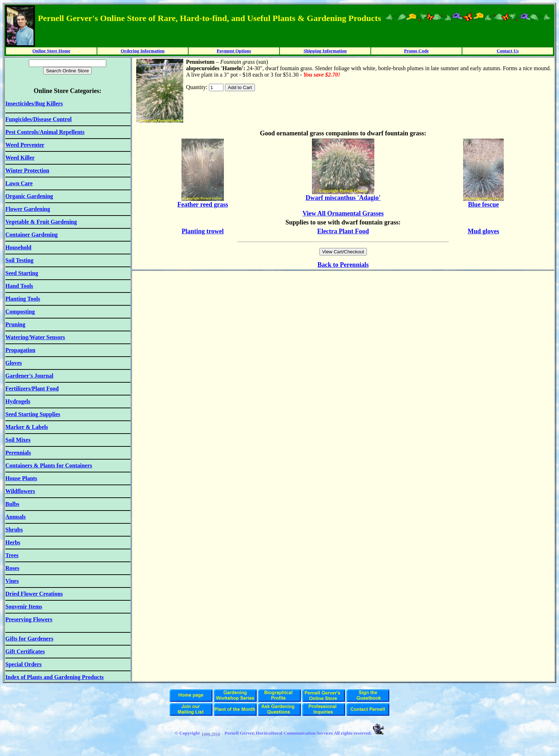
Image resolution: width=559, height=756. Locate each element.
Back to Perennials (343, 265)
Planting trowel (202, 231)
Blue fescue (483, 204)
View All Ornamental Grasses (343, 213)
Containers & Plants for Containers (49, 465)
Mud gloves (484, 231)
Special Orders (24, 664)
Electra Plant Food (343, 231)
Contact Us (508, 51)
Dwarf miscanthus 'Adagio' (343, 198)
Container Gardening (32, 235)
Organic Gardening (29, 196)
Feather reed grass (202, 204)
